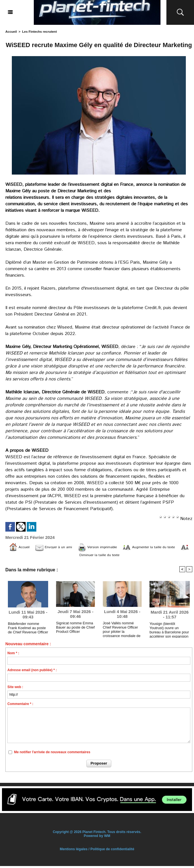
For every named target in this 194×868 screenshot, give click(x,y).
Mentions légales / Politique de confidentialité (97, 851)
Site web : (15, 689)
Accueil (11, 32)
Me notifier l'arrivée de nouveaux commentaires (52, 754)
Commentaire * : (20, 706)
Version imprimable (109, 547)
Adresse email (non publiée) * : (32, 672)
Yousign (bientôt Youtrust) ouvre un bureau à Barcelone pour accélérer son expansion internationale (169, 631)
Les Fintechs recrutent (38, 32)
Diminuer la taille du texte (107, 556)
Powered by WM (97, 838)
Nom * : (13, 655)
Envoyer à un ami (58, 547)
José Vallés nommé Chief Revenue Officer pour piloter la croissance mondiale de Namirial (122, 630)
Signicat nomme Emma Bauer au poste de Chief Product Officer (74, 629)
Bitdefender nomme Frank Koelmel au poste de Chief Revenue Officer (28, 629)
